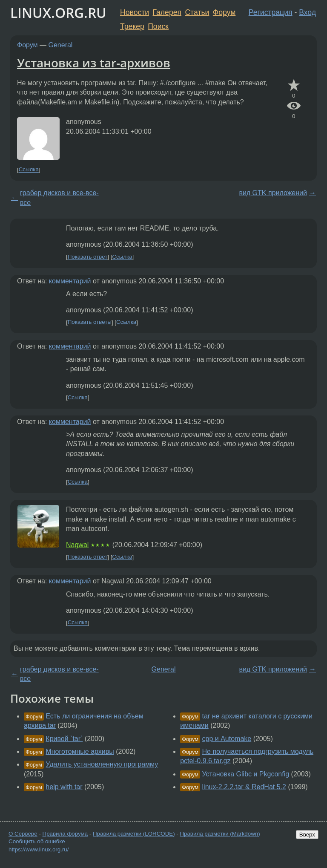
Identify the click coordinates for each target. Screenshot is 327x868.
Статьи (197, 12)
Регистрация (271, 12)
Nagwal (77, 545)
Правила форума (65, 834)
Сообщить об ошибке (37, 841)
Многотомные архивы (80, 751)
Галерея (167, 12)
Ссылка (29, 170)
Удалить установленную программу (102, 764)
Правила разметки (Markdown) (220, 834)
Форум (224, 12)
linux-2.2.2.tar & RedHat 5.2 (244, 787)
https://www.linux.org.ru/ (39, 849)
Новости (135, 12)
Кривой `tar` (64, 739)
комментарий (70, 281)
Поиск (158, 26)
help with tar (64, 787)
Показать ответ (88, 257)
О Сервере (23, 834)
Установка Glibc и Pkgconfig (246, 774)
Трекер (132, 26)
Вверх (307, 835)
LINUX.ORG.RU (58, 13)
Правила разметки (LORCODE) (134, 834)
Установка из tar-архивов (94, 63)
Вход (307, 12)
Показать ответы (90, 322)
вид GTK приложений (273, 193)
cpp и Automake (227, 739)
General (61, 45)
